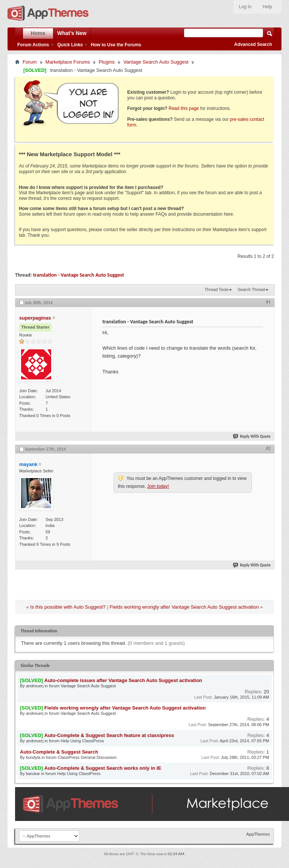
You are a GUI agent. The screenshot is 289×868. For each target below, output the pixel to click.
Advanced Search (253, 44)
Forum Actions (33, 45)
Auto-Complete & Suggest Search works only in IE (103, 768)
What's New (72, 33)
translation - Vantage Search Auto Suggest (79, 275)
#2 (268, 448)
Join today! (158, 486)
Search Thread (251, 289)
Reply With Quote (252, 436)
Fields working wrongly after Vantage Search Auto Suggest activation (184, 607)
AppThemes (258, 834)
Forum (30, 62)
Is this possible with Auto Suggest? (68, 607)
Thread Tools (217, 289)
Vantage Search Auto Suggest (156, 62)
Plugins (107, 62)
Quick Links (70, 45)
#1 (268, 302)
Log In (245, 7)
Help (267, 7)
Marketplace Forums (68, 62)
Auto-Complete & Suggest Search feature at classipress (109, 735)
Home (38, 33)
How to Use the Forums (116, 45)
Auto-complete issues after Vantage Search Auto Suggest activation (123, 680)
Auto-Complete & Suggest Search (59, 752)
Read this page (184, 108)
